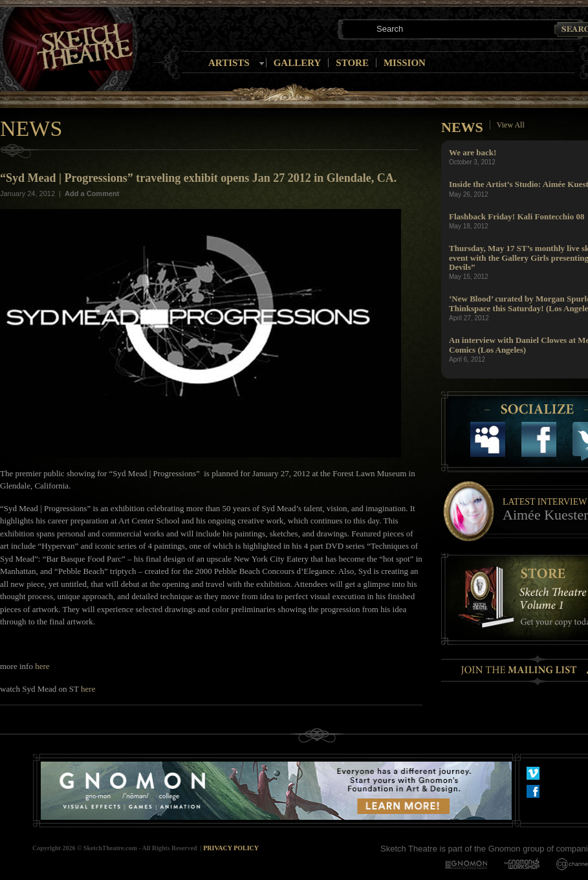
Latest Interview (545, 502)
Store (352, 63)
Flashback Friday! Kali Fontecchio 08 (517, 216)
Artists (229, 63)
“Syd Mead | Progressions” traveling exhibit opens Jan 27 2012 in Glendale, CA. (198, 178)
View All (511, 125)
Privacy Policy (231, 848)
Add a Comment (92, 193)
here (42, 666)
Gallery (298, 63)
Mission (405, 63)
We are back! (473, 152)
